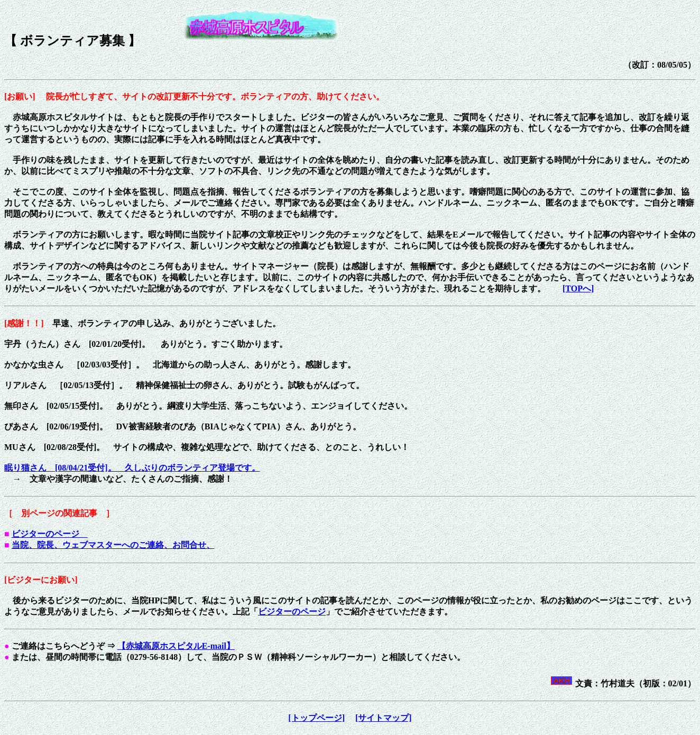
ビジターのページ (50, 534)
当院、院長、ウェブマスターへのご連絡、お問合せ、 (113, 545)
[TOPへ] (578, 288)
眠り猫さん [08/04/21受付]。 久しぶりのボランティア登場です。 (132, 468)
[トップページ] (316, 718)
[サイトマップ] (384, 718)
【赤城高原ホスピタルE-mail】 (176, 646)
